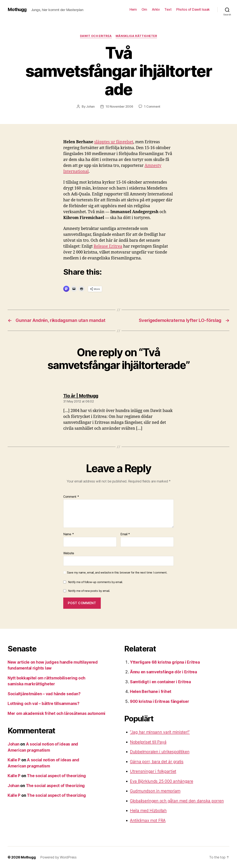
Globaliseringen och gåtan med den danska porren (177, 801)
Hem (133, 9)
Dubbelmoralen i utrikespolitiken (160, 752)
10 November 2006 (119, 106)
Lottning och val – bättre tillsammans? (44, 704)
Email (125, 534)
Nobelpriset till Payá (148, 742)
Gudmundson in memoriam (155, 791)
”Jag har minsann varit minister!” (160, 732)
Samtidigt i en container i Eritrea (160, 682)
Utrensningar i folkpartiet (153, 771)
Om (144, 9)
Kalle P (14, 760)
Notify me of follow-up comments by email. (95, 582)
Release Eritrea (108, 246)
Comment (71, 497)
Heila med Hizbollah (148, 811)
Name (68, 534)
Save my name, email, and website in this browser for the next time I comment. (117, 573)
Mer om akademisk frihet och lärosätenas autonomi (56, 713)
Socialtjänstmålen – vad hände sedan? (44, 694)
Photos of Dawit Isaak (193, 9)
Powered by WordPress (58, 857)
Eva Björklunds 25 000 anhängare (162, 781)
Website (69, 553)
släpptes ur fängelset (114, 142)
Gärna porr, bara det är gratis (157, 762)
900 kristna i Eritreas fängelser (159, 701)
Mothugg (17, 10)
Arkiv (156, 9)
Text (168, 9)
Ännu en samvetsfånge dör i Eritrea (163, 672)
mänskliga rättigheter (136, 36)
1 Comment (152, 106)
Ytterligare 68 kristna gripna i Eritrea (165, 662)
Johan (90, 106)
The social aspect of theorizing (56, 776)
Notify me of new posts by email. (89, 591)
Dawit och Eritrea (96, 36)
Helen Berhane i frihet (151, 692)
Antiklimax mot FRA (148, 820)
